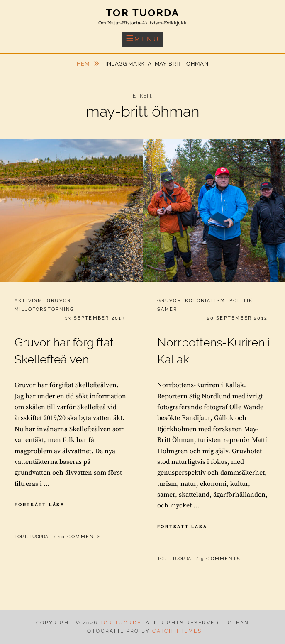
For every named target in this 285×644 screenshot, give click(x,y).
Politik (241, 301)
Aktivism (29, 301)
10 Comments (80, 537)
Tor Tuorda (142, 13)
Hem (84, 64)
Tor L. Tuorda (31, 537)
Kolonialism (205, 301)
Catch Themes (177, 631)
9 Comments (221, 559)
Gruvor (59, 301)
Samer (167, 309)
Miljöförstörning (44, 309)
